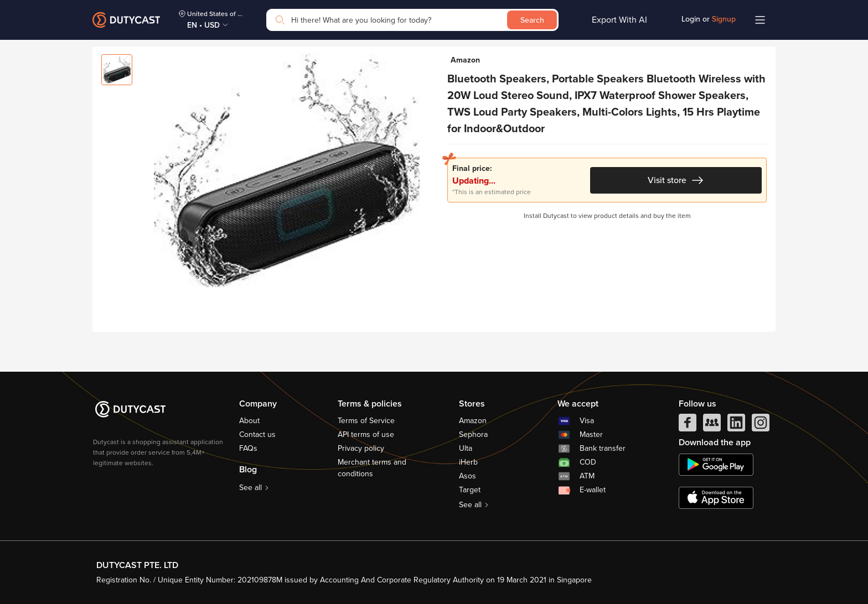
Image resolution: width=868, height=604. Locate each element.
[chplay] (716, 465)
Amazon (473, 421)
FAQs (248, 448)
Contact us (257, 434)
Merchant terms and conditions (372, 468)
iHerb (468, 462)
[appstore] (716, 498)
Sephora (473, 434)
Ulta (466, 448)
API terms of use (366, 434)
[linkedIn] (736, 425)
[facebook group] (712, 425)
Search (532, 20)
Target (470, 490)
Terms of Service (366, 421)
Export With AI (619, 20)
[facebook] (688, 425)
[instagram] (761, 425)
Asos (467, 476)
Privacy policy (361, 448)
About (249, 421)
